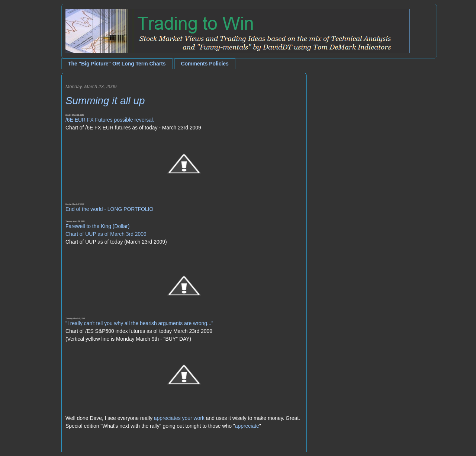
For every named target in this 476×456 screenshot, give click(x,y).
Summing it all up (105, 101)
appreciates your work (179, 418)
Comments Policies (205, 64)
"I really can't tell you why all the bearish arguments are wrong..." (139, 323)
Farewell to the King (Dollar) (97, 226)
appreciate (247, 426)
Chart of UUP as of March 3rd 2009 (106, 234)
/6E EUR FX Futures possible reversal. (110, 120)
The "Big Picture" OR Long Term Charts (117, 64)
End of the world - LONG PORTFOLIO (109, 209)
